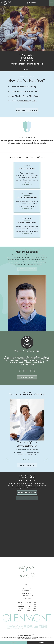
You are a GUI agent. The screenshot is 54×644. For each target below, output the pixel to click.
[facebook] (27, 576)
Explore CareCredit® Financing (27, 498)
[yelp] (32, 576)
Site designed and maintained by (26, 635)
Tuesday (20, 605)
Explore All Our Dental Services (27, 110)
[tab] (25, 69)
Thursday (21, 608)
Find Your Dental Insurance (27, 493)
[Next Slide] (32, 371)
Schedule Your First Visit (27, 465)
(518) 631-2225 (32, 3)
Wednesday (21, 606)
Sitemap (29, 632)
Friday (20, 610)
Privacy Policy (34, 632)
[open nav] (52, 3)
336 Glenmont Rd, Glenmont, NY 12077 (27, 590)
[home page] (7, 3)
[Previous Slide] (22, 371)
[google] (21, 576)
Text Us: (27, 596)
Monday (20, 603)
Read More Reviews (27, 377)
